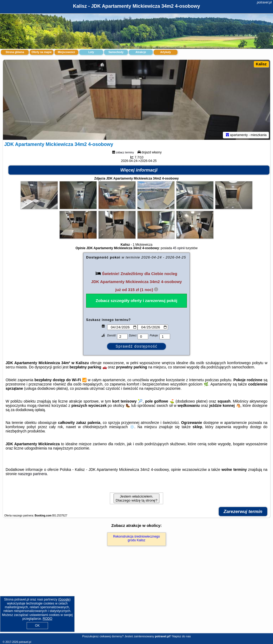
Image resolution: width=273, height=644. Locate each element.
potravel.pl (264, 2)
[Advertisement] (136, 595)
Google (64, 599)
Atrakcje (141, 52)
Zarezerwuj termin (243, 512)
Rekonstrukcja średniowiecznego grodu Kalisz (136, 538)
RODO (47, 619)
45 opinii (179, 248)
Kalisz (261, 64)
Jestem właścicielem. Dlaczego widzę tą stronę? (136, 498)
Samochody (116, 52)
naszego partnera (32, 474)
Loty (91, 52)
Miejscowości (66, 52)
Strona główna (15, 52)
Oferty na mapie (42, 52)
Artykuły (166, 52)
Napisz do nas (182, 636)
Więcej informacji (139, 170)
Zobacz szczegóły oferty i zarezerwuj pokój (136, 301)
